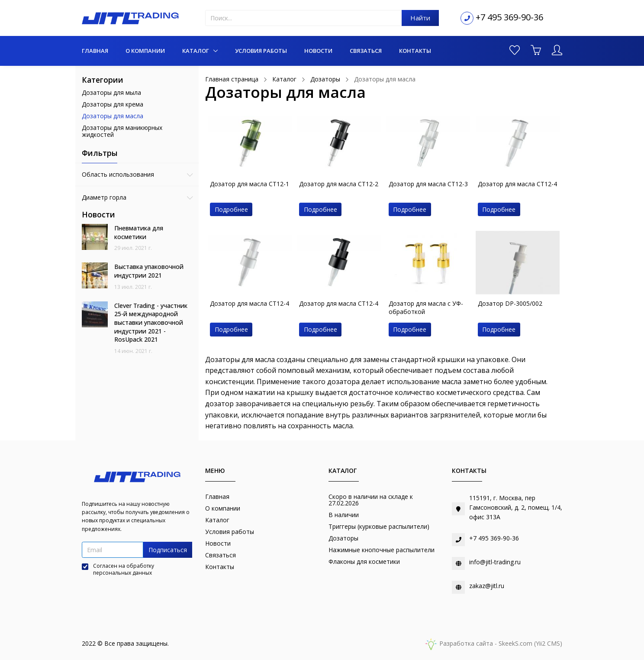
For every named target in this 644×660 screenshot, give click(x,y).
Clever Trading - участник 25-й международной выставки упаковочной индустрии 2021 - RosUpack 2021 (151, 322)
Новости (318, 51)
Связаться (366, 51)
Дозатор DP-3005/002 (510, 303)
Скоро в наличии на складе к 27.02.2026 (371, 500)
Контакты (415, 51)
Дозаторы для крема (113, 104)
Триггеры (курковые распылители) (379, 526)
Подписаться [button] (168, 550)
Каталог (196, 51)
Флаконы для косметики (364, 561)
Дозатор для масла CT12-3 (428, 184)
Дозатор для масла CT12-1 (250, 184)
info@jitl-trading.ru (495, 562)
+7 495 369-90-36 (509, 17)
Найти (420, 18)
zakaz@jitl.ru (487, 586)
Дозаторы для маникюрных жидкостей (122, 131)
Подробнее (231, 209)
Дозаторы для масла (113, 116)
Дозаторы (343, 538)
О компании (145, 51)
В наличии (344, 515)
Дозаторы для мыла (111, 92)
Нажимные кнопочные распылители (382, 550)
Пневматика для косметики (139, 232)
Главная (95, 51)
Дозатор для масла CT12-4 (517, 184)
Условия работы (261, 51)
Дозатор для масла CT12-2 (339, 184)
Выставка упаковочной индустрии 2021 (149, 271)
